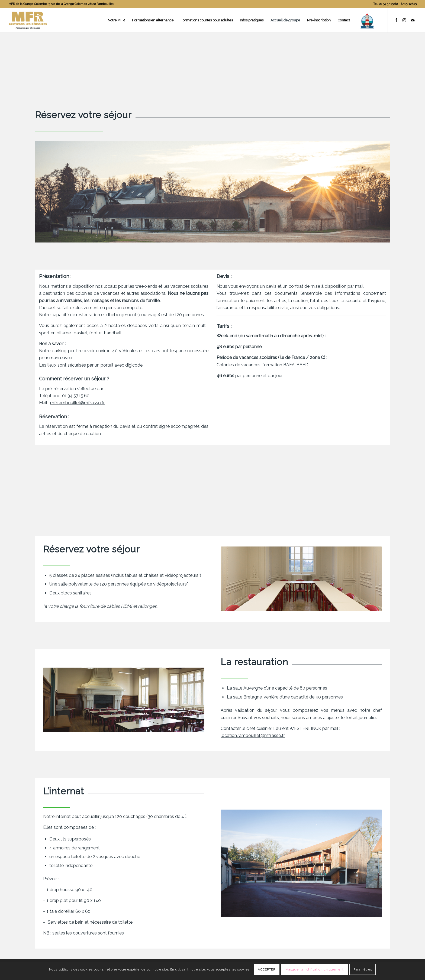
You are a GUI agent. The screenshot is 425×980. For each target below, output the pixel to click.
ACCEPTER (267, 969)
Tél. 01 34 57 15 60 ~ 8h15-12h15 (395, 4)
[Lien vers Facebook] (396, 20)
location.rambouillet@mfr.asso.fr (253, 735)
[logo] (28, 20)
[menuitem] (394, 4)
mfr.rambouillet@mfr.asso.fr (77, 403)
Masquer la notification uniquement (315, 969)
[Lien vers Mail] (413, 20)
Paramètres (363, 969)
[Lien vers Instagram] (404, 20)
